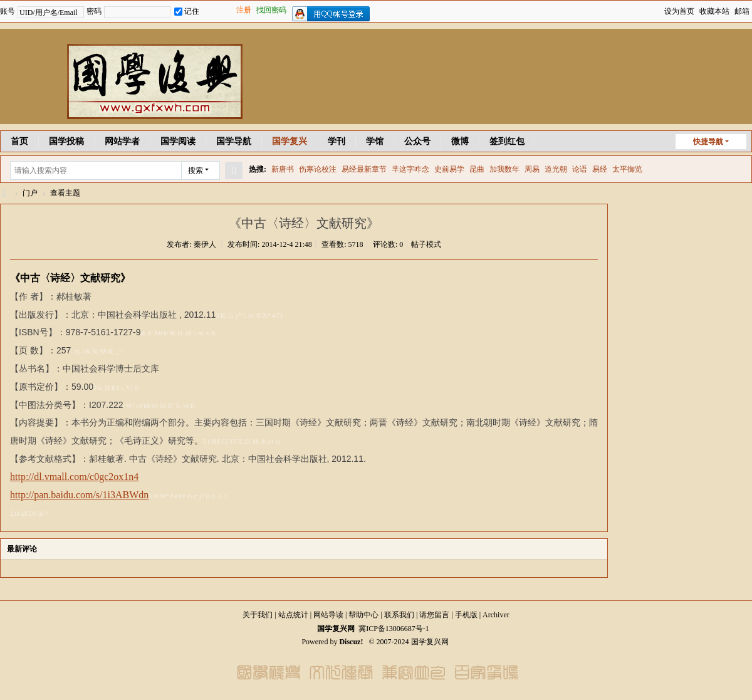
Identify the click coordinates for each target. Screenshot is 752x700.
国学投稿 (66, 141)
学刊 (337, 141)
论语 (580, 169)
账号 (8, 11)
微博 (460, 141)
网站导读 (328, 615)
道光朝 (556, 169)
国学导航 (234, 141)
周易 (532, 169)
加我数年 (504, 169)
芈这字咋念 (410, 169)
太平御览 (627, 169)
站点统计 (293, 615)
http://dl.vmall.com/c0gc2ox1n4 (74, 477)
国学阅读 (178, 141)
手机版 (466, 615)
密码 (94, 11)
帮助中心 (363, 615)
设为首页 (679, 11)
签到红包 (507, 141)
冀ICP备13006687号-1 (394, 629)
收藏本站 (714, 11)
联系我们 (399, 615)
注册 (244, 10)
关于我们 (258, 615)
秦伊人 (205, 244)
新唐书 (283, 169)
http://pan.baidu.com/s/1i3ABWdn (79, 495)
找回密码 (271, 10)
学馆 (375, 141)
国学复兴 (290, 141)
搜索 (196, 170)
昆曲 (477, 169)
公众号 (417, 141)
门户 (30, 193)
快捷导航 (708, 142)
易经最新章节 (364, 169)
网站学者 (122, 141)
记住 (187, 11)
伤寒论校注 (318, 169)
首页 (19, 141)
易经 (600, 169)
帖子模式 (426, 244)
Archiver (496, 615)
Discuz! (351, 642)
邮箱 (742, 11)
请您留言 (434, 615)
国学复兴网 (5, 193)
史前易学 (449, 169)
